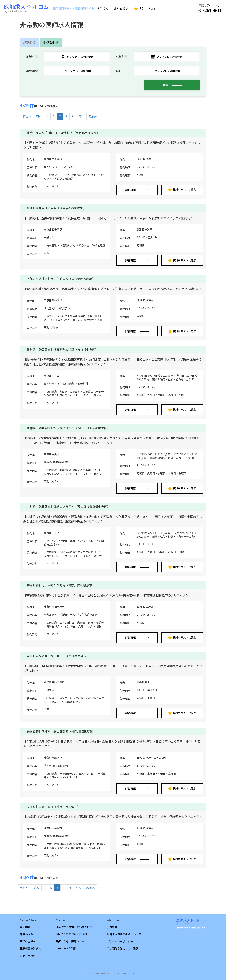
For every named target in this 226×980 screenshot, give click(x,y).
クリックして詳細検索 (77, 57)
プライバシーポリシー (120, 941)
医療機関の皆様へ (30, 948)
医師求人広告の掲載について (124, 934)
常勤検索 (102, 9)
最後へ (93, 116)
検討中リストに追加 (182, 190)
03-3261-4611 (209, 10)
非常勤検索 (121, 9)
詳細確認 (130, 190)
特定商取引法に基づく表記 (123, 948)
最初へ (27, 116)
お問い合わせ (28, 956)
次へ (81, 116)
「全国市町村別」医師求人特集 (74, 927)
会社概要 (112, 927)
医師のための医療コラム (70, 941)
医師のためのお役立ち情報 (71, 934)
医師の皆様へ (28, 941)
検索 (165, 85)
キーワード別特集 (66, 948)
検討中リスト (145, 9)
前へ (39, 116)
